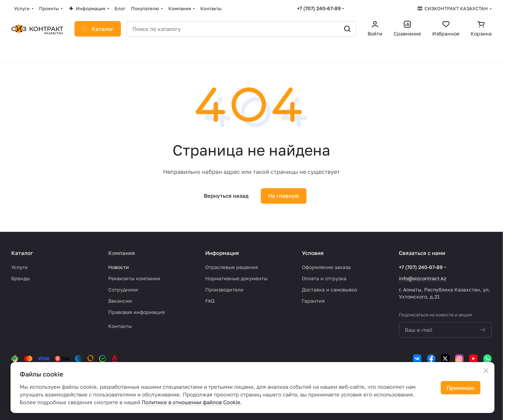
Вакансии (120, 301)
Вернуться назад (226, 196)
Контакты (120, 326)
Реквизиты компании (134, 278)
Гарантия (313, 301)
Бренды (21, 278)
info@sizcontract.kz (423, 278)
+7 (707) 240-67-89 (319, 8)
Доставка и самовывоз (329, 290)
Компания (122, 253)
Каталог (22, 253)
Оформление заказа (326, 267)
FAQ (210, 301)
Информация (222, 253)
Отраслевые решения (232, 267)
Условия (313, 253)
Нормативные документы (236, 278)
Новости (119, 267)
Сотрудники (123, 290)
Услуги (20, 267)
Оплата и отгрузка (324, 278)
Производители (224, 290)
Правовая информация (137, 312)
